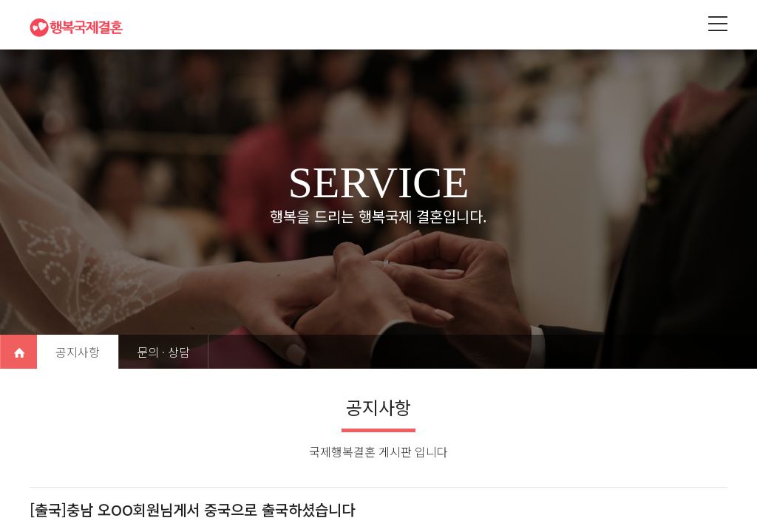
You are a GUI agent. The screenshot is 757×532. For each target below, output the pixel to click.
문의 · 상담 (163, 352)
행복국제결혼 (81, 27)
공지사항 (78, 352)
